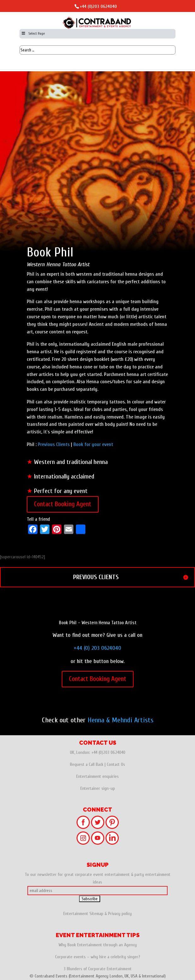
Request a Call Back (87, 764)
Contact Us (116, 764)
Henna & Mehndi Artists (120, 720)
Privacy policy (120, 914)
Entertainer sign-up (98, 788)
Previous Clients (54, 444)
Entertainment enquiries (97, 776)
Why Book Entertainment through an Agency (98, 945)
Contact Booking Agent (63, 504)
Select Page (33, 33)
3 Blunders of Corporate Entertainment (98, 969)
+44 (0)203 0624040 (98, 6)
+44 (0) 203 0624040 (97, 648)
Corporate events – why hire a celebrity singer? (98, 957)
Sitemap (96, 914)
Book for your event (93, 444)
